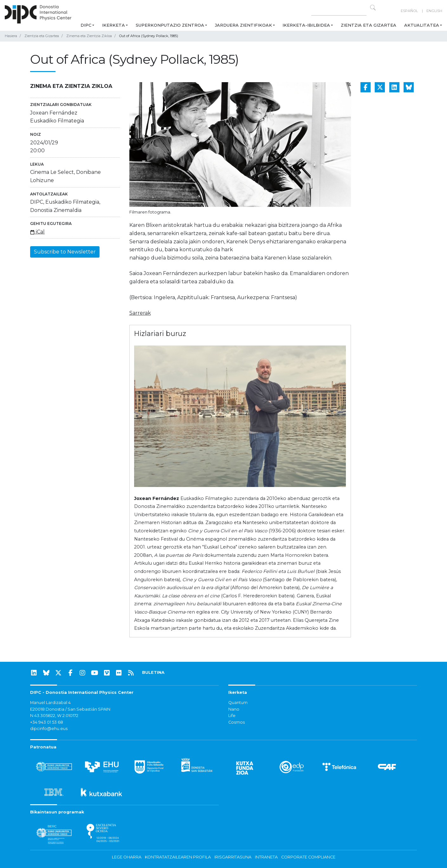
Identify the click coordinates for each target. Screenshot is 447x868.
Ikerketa (113, 25)
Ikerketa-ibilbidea (306, 25)
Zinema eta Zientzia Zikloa (89, 36)
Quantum (238, 703)
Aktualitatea (422, 25)
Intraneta (266, 857)
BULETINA (153, 672)
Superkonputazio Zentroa (170, 25)
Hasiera (11, 36)
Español (409, 11)
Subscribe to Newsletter (65, 252)
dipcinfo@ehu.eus (49, 729)
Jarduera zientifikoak (243, 25)
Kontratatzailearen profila (178, 857)
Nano (234, 709)
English (434, 11)
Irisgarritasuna (233, 857)
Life (232, 716)
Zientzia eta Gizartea (369, 25)
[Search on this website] (339, 11)
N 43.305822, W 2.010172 (54, 716)
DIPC (86, 25)
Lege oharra (127, 857)
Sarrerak (140, 313)
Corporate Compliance (308, 857)
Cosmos (236, 722)
